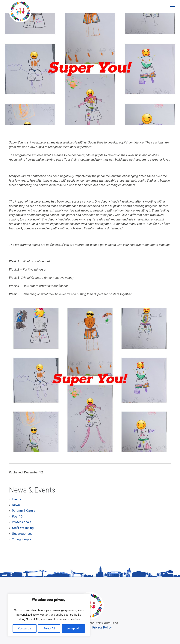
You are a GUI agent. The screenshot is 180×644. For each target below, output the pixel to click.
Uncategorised (22, 533)
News (16, 505)
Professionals (22, 522)
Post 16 (18, 517)
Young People (22, 539)
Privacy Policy (102, 627)
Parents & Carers (24, 511)
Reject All (49, 628)
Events (17, 500)
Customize (25, 628)
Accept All (73, 628)
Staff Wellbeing (23, 528)
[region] (49, 615)
